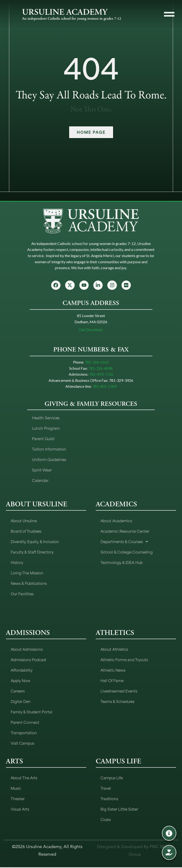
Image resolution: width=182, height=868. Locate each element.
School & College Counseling (127, 552)
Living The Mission (27, 573)
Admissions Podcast (28, 660)
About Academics (116, 521)
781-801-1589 (105, 387)
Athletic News (113, 671)
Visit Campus (22, 744)
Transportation (24, 733)
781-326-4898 (100, 369)
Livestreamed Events (119, 691)
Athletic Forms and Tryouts (124, 660)
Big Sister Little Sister (119, 810)
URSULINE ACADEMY (65, 12)
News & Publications (29, 584)
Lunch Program (46, 429)
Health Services (46, 418)
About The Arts (24, 778)
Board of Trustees (26, 532)
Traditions (109, 799)
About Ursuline (24, 521)
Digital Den (21, 702)
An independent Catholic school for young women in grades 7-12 (72, 19)
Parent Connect (25, 723)
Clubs (106, 820)
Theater (18, 799)
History (17, 563)
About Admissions (27, 650)
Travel (106, 789)
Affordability (22, 671)
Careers (18, 691)
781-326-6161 (97, 363)
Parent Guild (43, 439)
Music (16, 789)
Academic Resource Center (125, 532)
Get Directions (91, 330)
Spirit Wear (42, 470)
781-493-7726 (101, 375)
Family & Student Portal (32, 712)
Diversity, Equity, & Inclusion (35, 542)
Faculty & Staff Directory (32, 552)
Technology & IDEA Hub (122, 563)
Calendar (40, 481)
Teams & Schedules (117, 702)
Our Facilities (22, 594)
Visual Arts (20, 810)
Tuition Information (49, 450)
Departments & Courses (125, 542)
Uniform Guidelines (49, 460)
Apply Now (20, 681)
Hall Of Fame (112, 681)
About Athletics (114, 650)
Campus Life (112, 778)
